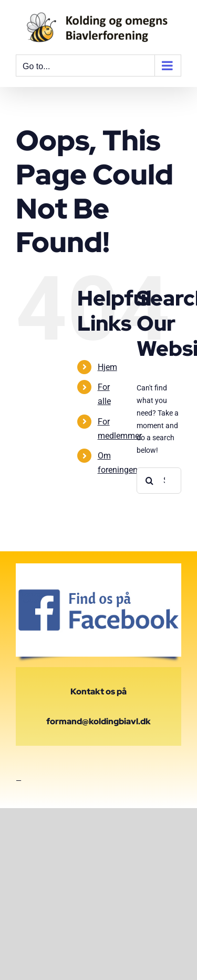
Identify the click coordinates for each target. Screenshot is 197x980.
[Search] (150, 481)
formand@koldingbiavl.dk (98, 721)
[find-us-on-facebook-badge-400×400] (98, 567)
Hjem (107, 367)
